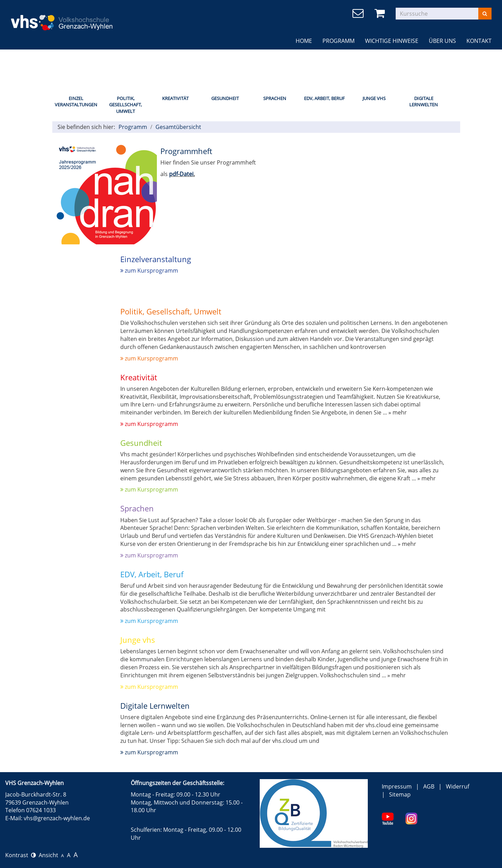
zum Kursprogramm (149, 271)
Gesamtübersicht (178, 127)
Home (304, 41)
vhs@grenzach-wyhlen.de (57, 818)
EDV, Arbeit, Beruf (324, 98)
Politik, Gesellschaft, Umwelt (125, 105)
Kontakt (479, 41)
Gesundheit (225, 98)
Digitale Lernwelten (424, 102)
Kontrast (21, 855)
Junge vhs (138, 640)
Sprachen (275, 98)
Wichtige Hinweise (392, 41)
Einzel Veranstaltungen (76, 102)
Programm (339, 41)
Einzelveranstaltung (156, 259)
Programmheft (186, 151)
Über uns (442, 41)
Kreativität (175, 98)
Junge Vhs (374, 98)
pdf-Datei (181, 174)
